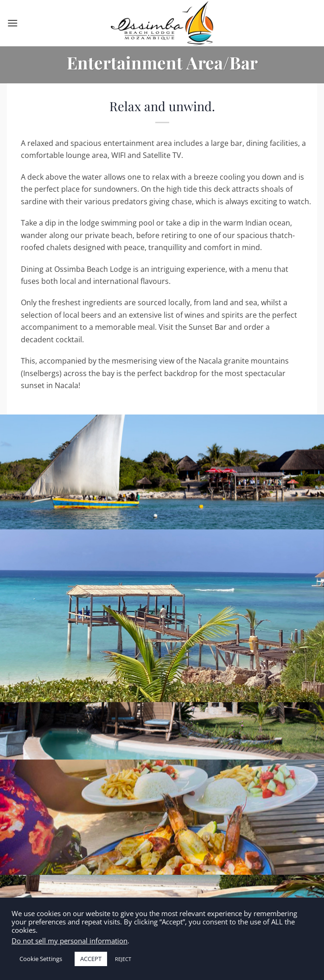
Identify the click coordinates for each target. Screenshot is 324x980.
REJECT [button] (123, 959)
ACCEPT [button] (91, 959)
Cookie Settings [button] (41, 959)
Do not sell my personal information (70, 941)
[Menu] (13, 23)
